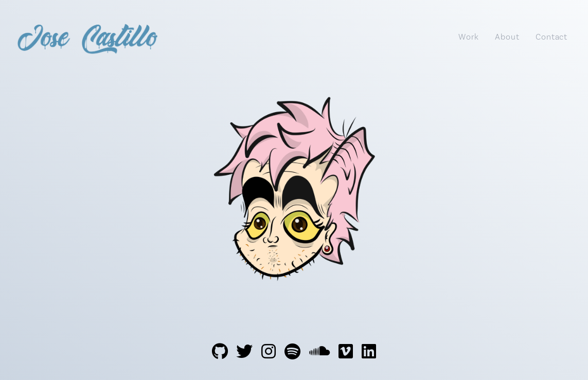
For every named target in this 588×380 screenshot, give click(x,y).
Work (468, 37)
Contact (551, 37)
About (507, 37)
